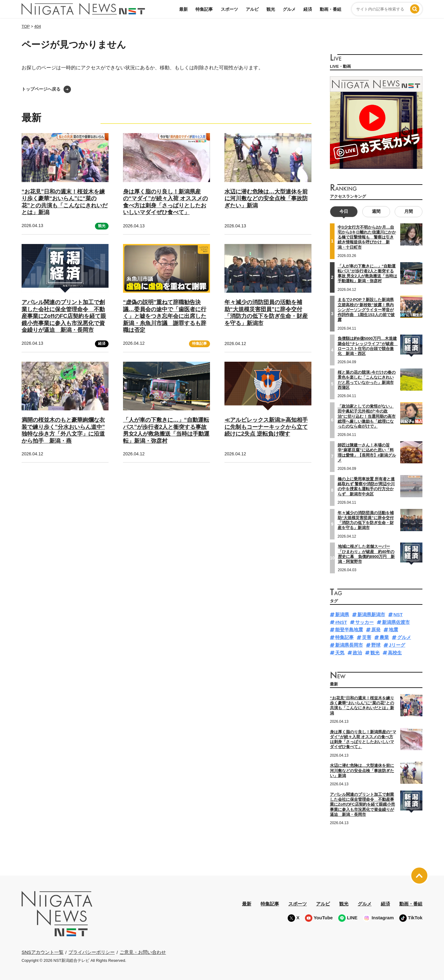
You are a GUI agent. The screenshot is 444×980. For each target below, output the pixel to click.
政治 (357, 653)
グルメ (289, 9)
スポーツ (229, 9)
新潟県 (342, 614)
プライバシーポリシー (92, 952)
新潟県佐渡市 (396, 622)
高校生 (395, 653)
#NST (341, 622)
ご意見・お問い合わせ (143, 952)
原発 (376, 630)
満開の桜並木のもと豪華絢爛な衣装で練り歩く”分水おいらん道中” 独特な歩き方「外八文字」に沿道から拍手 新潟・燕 (63, 430)
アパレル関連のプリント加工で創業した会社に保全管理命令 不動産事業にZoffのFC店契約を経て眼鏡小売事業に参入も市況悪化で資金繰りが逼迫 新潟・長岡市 (64, 316)
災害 (367, 637)
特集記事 (204, 9)
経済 (308, 9)
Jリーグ (397, 645)
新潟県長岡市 (349, 645)
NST (398, 614)
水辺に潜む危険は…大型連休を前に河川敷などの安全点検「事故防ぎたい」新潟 (266, 199)
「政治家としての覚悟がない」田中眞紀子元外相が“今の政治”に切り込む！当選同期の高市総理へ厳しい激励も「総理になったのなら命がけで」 (367, 416)
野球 (376, 645)
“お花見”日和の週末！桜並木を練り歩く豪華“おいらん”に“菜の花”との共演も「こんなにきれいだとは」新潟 (362, 706)
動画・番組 (331, 9)
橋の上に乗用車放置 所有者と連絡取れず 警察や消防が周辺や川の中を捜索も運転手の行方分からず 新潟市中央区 (366, 486)
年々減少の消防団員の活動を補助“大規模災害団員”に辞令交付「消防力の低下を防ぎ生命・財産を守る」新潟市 (266, 313)
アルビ (252, 9)
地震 (393, 630)
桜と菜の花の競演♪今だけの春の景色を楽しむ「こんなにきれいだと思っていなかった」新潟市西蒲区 (367, 380)
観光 (271, 9)
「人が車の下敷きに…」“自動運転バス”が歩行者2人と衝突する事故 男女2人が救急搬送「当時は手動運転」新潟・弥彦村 (166, 430)
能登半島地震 (349, 630)
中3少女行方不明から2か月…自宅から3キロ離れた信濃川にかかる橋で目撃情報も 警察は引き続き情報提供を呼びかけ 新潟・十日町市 (367, 237)
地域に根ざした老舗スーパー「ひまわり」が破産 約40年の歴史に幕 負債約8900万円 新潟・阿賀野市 (366, 554)
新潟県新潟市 (371, 614)
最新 (183, 9)
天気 (340, 653)
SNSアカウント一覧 (43, 952)
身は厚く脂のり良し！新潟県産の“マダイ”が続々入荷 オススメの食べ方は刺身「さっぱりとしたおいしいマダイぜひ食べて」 (363, 739)
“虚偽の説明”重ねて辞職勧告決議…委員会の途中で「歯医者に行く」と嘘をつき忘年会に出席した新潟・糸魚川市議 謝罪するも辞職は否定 (165, 316)
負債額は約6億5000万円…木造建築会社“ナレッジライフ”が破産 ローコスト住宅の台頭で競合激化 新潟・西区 (368, 346)
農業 (384, 637)
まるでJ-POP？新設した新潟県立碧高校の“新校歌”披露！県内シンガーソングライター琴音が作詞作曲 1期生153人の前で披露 (366, 310)
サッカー (364, 622)
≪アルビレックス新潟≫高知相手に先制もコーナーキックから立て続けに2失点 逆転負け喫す (266, 427)
